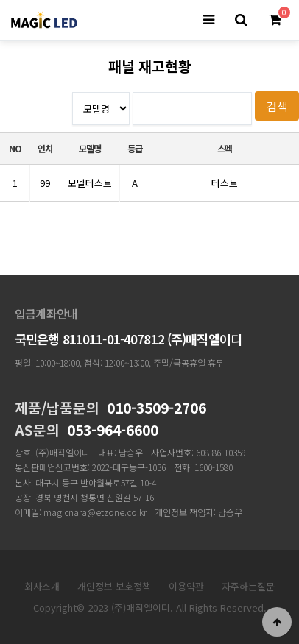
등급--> (101, 109)
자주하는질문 (248, 586)
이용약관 (186, 586)
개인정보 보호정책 (114, 586)
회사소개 (42, 586)
